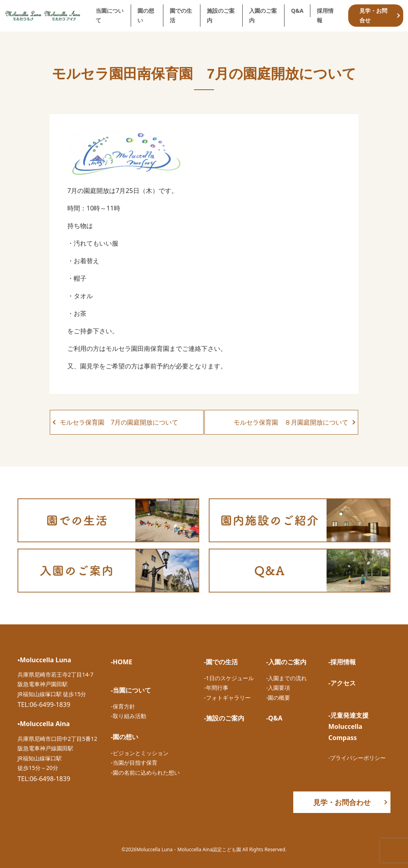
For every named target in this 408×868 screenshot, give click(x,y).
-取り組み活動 (128, 716)
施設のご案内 (221, 16)
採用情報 (325, 16)
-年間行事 (216, 688)
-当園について (131, 690)
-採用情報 (342, 662)
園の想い (146, 16)
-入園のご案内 (286, 662)
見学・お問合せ (373, 16)
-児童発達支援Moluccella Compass (348, 726)
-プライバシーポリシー (357, 758)
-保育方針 (123, 706)
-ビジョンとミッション (140, 753)
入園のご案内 (263, 16)
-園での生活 (221, 662)
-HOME (122, 662)
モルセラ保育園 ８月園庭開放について (291, 422)
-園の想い (125, 737)
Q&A (297, 11)
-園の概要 (278, 698)
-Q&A (274, 718)
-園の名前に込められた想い (145, 773)
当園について (110, 16)
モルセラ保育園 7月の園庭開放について (119, 422)
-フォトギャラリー (227, 698)
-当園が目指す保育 (134, 763)
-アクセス (342, 683)
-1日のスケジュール (229, 678)
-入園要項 (278, 688)
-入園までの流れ (287, 678)
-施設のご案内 (224, 718)
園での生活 (181, 16)
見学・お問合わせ (342, 802)
